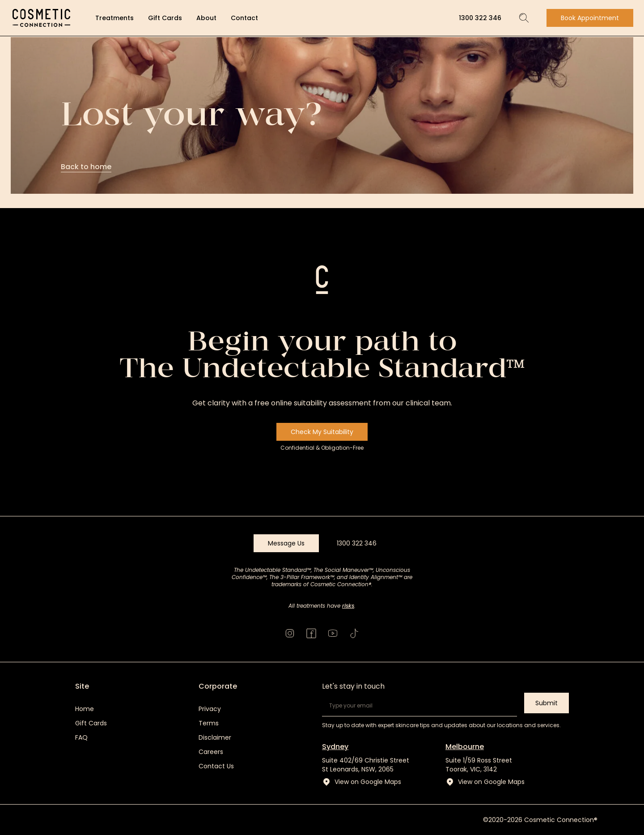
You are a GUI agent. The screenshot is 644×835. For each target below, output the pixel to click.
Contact (244, 18)
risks (348, 606)
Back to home (86, 167)
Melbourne (465, 747)
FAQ (81, 737)
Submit (547, 703)
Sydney (335, 747)
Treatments (114, 18)
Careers (211, 752)
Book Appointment (590, 18)
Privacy (210, 709)
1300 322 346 (480, 18)
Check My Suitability (322, 432)
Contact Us (216, 766)
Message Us (286, 543)
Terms (209, 723)
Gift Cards (165, 18)
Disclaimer (215, 737)
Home (85, 709)
